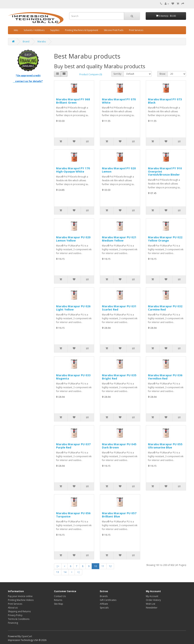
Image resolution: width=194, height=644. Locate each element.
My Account (152, 596)
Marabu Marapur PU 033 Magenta (73, 377)
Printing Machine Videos (21, 600)
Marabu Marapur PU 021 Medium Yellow (119, 239)
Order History (153, 600)
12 (110, 566)
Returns (58, 600)
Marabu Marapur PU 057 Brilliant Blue (119, 515)
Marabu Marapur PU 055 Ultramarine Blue (165, 446)
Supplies (55, 30)
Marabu (42, 42)
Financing (13, 623)
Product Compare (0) (91, 74)
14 (65, 572)
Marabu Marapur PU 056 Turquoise (73, 515)
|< (58, 566)
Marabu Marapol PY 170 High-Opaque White (73, 170)
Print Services (136, 30)
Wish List (151, 604)
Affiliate (104, 604)
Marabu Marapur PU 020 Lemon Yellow (73, 239)
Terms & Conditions (19, 619)
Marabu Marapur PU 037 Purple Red (73, 446)
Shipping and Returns (19, 611)
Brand (26, 42)
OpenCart (27, 636)
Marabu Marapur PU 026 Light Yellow (73, 308)
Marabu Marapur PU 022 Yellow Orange (165, 239)
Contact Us (60, 596)
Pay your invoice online (20, 596)
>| (78, 572)
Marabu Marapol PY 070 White (119, 101)
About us (13, 608)
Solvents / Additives (34, 30)
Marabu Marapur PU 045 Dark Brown (119, 446)
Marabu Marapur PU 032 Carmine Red (165, 308)
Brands (104, 596)
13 (58, 572)
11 (103, 566)
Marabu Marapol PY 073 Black (165, 101)
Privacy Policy (15, 615)
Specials (104, 608)
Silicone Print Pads (114, 30)
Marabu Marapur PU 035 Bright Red (119, 377)
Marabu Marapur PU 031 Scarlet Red (119, 308)
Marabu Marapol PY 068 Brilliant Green (73, 101)
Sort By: (118, 74)
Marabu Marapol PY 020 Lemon (119, 170)
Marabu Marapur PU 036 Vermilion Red (165, 377)
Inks (16, 30)
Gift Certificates (108, 600)
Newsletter (152, 608)
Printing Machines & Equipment (82, 30)
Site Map (59, 604)
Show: (162, 74)
